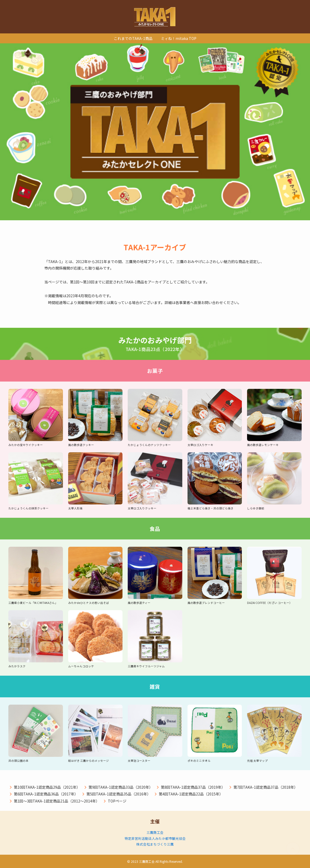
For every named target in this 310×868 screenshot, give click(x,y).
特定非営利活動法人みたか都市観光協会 (155, 838)
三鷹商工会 (155, 832)
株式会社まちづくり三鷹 (155, 844)
